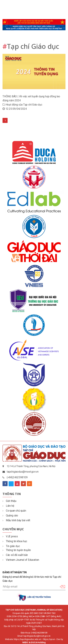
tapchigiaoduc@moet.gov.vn (23, 472)
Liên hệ (8, 506)
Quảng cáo (10, 515)
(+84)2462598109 (17, 477)
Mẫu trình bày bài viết (16, 520)
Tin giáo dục (11, 546)
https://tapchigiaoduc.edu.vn (27, 639)
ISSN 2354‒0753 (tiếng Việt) (20, 616)
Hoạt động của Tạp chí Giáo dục (22, 105)
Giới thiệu (9, 501)
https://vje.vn (49, 639)
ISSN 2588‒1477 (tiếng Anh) (48, 616)
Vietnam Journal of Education (21, 560)
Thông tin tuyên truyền (17, 550)
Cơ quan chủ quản (14, 511)
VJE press (10, 536)
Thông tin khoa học (15, 541)
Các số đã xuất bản (15, 555)
